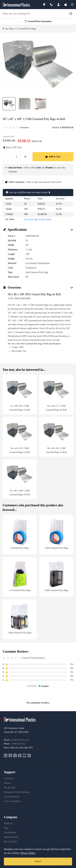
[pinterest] (29, 756)
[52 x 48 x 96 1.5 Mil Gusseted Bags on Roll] (20, 394)
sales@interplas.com (20, 740)
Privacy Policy (11, 842)
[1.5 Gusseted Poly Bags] (20, 577)
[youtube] (24, 756)
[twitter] (15, 756)
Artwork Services (12, 797)
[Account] (60, 5)
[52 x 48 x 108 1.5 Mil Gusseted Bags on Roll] (20, 479)
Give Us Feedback (12, 801)
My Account (10, 788)
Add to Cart (53, 157)
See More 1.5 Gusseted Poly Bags (19, 29)
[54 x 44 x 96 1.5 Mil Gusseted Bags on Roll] (20, 437)
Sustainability (10, 833)
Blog (6, 828)
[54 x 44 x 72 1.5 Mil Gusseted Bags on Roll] (56, 394)
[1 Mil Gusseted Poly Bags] (56, 534)
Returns (7, 783)
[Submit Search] (71, 14)
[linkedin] (6, 756)
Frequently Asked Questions (17, 792)
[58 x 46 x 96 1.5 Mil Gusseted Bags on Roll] (56, 437)
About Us (8, 823)
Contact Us (9, 778)
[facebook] (10, 756)
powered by (38, 686)
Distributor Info (11, 837)
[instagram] (20, 756)
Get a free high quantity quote (38, 219)
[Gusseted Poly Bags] (20, 534)
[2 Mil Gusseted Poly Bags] (56, 577)
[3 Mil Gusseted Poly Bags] (20, 619)
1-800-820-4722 (18, 744)
